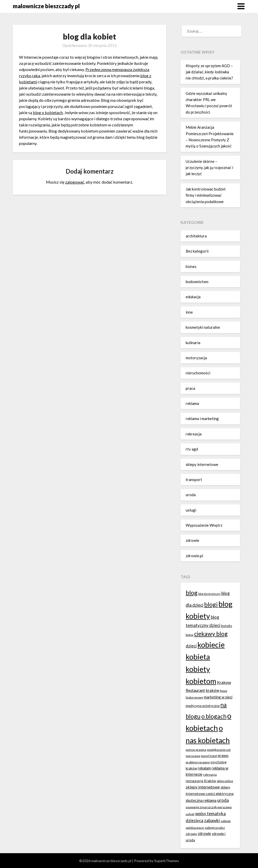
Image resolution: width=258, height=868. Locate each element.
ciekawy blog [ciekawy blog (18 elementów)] (211, 634)
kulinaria (193, 343)
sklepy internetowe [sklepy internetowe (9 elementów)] (203, 787)
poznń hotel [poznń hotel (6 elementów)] (209, 756)
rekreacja (194, 434)
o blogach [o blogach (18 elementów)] (214, 716)
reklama (192, 403)
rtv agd (192, 449)
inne (189, 312)
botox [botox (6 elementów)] (190, 635)
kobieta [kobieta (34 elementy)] (198, 657)
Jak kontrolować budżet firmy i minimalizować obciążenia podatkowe (206, 195)
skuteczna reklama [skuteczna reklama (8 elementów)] (201, 800)
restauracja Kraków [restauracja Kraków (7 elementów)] (201, 781)
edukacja (193, 297)
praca (190, 388)
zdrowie (192, 540)
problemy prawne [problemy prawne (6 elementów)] (198, 762)
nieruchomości (198, 373)
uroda (191, 495)
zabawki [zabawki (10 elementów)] (212, 820)
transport (194, 480)
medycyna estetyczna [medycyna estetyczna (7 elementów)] (203, 706)
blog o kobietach (48, 112)
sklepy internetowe (202, 464)
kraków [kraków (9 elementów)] (212, 690)
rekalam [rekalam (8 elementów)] (204, 768)
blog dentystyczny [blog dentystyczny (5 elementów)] (209, 594)
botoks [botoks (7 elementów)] (227, 626)
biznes (191, 266)
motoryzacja (196, 358)
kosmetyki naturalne (203, 327)
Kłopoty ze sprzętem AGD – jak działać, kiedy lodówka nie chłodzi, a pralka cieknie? (209, 72)
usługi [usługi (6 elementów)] (190, 814)
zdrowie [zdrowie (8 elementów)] (204, 833)
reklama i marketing (202, 418)
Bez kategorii (197, 251)
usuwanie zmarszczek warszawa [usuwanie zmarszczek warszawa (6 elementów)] (209, 807)
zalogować (75, 182)
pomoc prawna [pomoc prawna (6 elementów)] (196, 750)
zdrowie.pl (194, 556)
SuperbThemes (167, 861)
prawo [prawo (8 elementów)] (223, 755)
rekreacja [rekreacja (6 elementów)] (210, 775)
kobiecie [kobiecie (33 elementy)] (211, 645)
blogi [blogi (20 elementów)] (211, 604)
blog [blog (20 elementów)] (192, 592)
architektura (196, 236)
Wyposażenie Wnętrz (204, 525)
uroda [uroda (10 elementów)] (223, 800)
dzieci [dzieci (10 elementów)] (191, 646)
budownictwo (197, 282)
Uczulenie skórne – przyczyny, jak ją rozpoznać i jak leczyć (209, 168)
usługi (191, 510)
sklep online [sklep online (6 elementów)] (225, 781)
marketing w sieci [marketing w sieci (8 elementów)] (218, 697)
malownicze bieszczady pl (46, 6)
